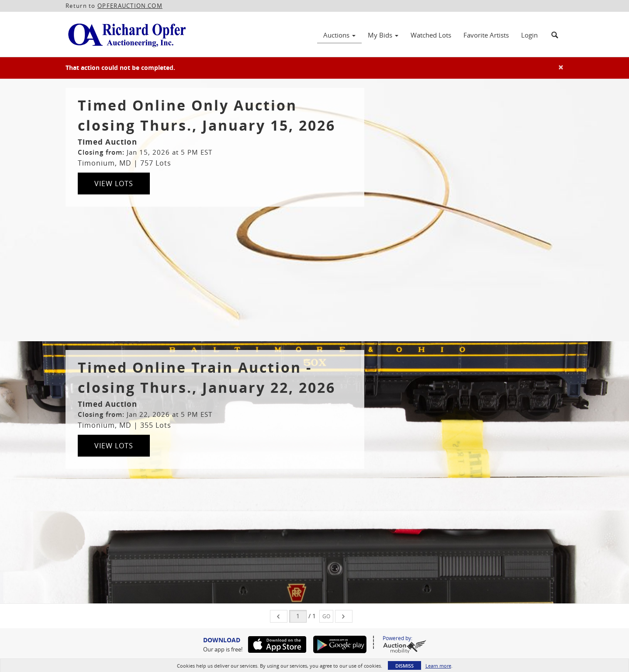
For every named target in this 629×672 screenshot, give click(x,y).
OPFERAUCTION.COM (130, 6)
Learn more (438, 666)
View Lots (114, 184)
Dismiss (404, 666)
